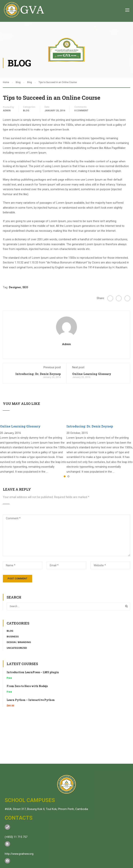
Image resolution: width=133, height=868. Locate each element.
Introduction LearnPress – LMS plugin (33, 672)
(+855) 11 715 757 (16, 837)
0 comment (81, 111)
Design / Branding (19, 642)
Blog (26, 111)
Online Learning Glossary (92, 374)
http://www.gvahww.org (19, 854)
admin (7, 111)
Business (13, 637)
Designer (15, 287)
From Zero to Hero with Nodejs (27, 686)
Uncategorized (17, 648)
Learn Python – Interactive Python (31, 700)
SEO (25, 287)
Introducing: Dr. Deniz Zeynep (38, 374)
